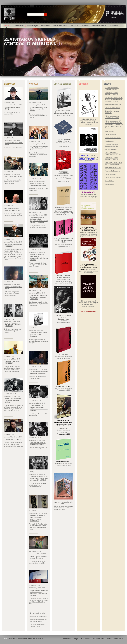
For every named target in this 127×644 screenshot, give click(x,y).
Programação (32, 26)
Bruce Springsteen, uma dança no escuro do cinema (38, 109)
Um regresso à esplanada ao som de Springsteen (39, 372)
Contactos (114, 26)
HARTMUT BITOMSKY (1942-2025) (13, 362)
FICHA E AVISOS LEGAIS (115, 639)
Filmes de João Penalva (113, 108)
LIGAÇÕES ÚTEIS (99, 639)
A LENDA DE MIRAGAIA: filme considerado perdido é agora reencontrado (38, 518)
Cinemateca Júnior (60, 26)
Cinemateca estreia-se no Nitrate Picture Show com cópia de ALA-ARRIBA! (39, 478)
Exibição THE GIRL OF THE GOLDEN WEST (38, 444)
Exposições (46, 26)
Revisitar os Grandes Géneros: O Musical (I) (112, 94)
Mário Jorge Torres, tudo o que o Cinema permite (113, 164)
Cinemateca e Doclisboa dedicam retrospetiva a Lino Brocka (38, 297)
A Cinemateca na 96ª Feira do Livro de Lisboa (39, 620)
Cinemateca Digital (99, 26)
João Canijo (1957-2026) (13, 177)
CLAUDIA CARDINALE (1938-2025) (13, 325)
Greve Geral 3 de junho (37, 613)
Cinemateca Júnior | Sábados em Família (111, 145)
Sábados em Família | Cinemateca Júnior (112, 89)
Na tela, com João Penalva (39, 616)
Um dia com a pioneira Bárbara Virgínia (37, 625)
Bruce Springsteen (111, 149)
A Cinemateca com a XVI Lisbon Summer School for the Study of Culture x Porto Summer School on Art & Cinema (114, 124)
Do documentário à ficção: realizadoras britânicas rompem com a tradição (39, 408)
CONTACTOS (67, 639)
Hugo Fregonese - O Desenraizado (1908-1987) (113, 154)
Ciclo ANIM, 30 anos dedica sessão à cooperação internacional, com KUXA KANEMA (39, 220)
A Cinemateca (19, 26)
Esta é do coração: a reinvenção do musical (38, 184)
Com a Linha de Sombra (113, 138)
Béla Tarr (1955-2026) (12, 210)
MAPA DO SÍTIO (85, 639)
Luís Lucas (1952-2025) (13, 439)
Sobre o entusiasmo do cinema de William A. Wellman (13, 400)
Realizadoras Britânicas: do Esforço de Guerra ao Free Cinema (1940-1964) (114, 99)
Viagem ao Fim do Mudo (113, 104)
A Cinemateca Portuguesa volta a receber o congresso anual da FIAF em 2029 (39, 593)
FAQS (76, 639)
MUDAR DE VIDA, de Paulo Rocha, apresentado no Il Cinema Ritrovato (39, 257)
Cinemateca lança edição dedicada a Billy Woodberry (39, 334)
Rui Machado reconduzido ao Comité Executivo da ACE (39, 148)
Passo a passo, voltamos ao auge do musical (39, 557)
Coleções (75, 26)
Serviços (85, 26)
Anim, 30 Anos (110, 131)
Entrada (7, 26)
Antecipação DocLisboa (112, 171)
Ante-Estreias (109, 141)
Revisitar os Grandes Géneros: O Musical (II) (112, 159)
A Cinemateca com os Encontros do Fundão (112, 117)
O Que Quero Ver (110, 134)
